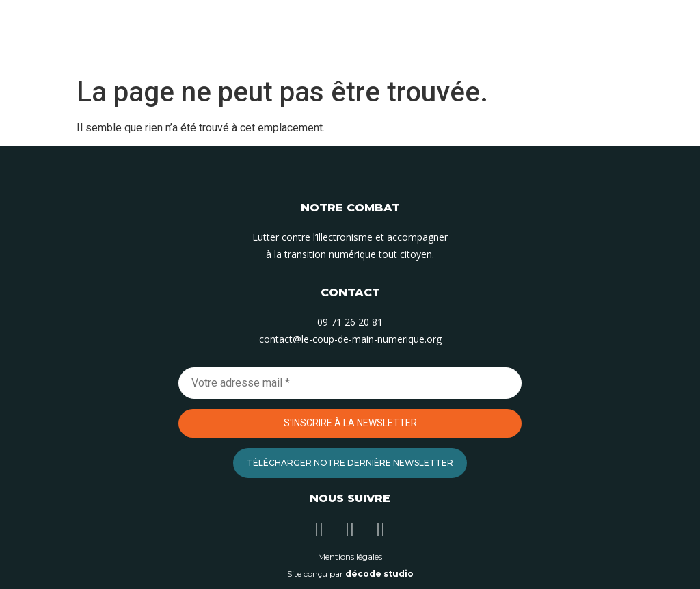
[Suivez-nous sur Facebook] (381, 529)
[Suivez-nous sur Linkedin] (319, 529)
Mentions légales (350, 557)
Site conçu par (350, 574)
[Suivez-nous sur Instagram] (350, 529)
